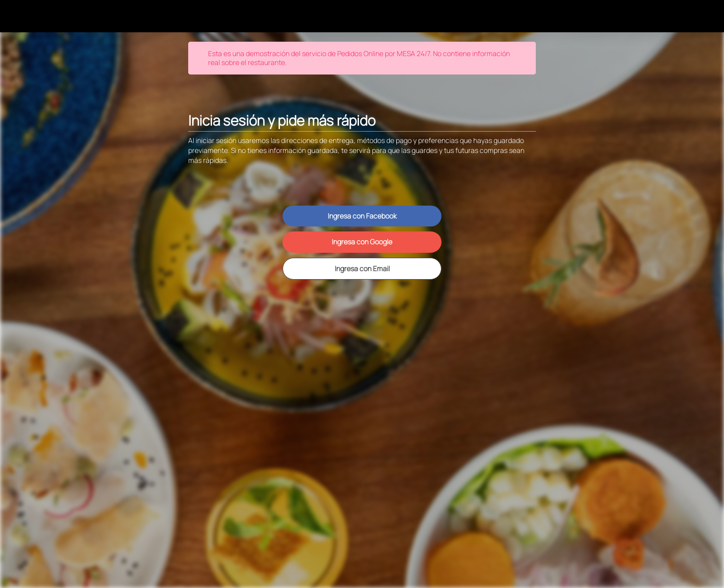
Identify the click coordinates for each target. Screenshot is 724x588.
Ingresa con (362, 216)
